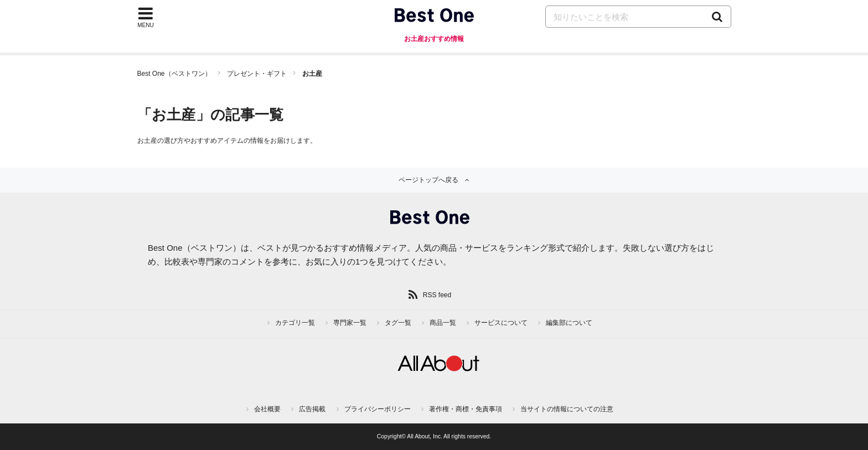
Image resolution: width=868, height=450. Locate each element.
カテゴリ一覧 (295, 323)
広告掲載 (312, 409)
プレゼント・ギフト (257, 74)
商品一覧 (443, 323)
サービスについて (501, 323)
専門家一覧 (350, 323)
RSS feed (437, 295)
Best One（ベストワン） (174, 74)
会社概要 (267, 409)
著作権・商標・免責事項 (466, 409)
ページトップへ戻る (428, 180)
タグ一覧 (398, 323)
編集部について (569, 323)
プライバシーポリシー (378, 409)
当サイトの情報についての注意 (567, 409)
